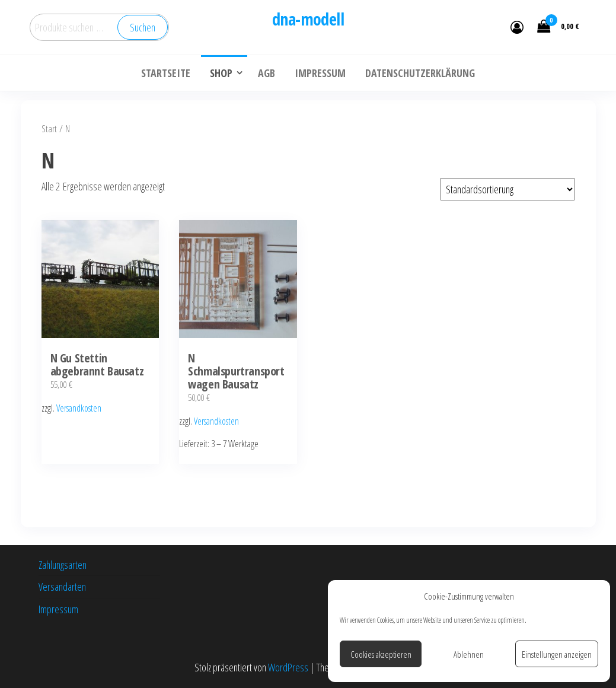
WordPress (288, 667)
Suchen (143, 27)
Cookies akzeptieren (381, 654)
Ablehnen (469, 654)
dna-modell (308, 19)
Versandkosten (79, 408)
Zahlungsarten (63, 565)
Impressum (58, 609)
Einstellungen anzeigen (557, 654)
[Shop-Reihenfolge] (508, 189)
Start (49, 128)
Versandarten (62, 587)
